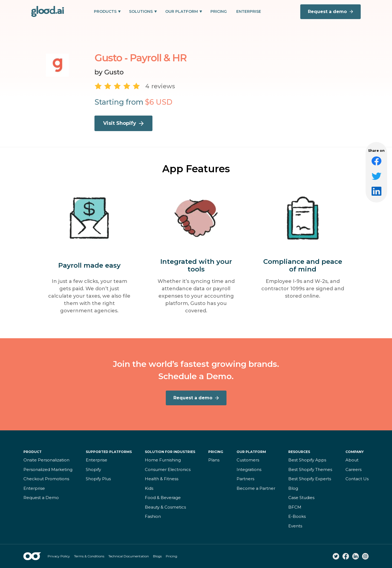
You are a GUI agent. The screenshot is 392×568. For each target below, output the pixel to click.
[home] (48, 11)
